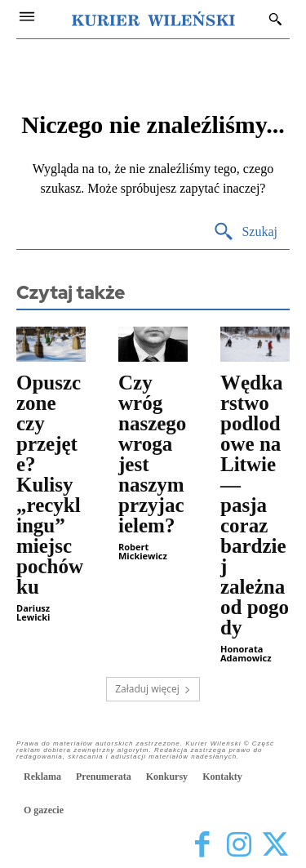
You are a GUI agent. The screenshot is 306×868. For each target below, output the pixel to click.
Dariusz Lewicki (33, 612)
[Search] (245, 232)
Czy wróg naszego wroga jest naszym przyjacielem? (152, 454)
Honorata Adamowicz (246, 653)
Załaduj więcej (153, 689)
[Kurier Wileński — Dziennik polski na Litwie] (153, 19)
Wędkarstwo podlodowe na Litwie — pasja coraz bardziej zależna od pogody (255, 505)
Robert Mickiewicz (143, 551)
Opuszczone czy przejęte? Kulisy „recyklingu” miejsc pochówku (50, 485)
